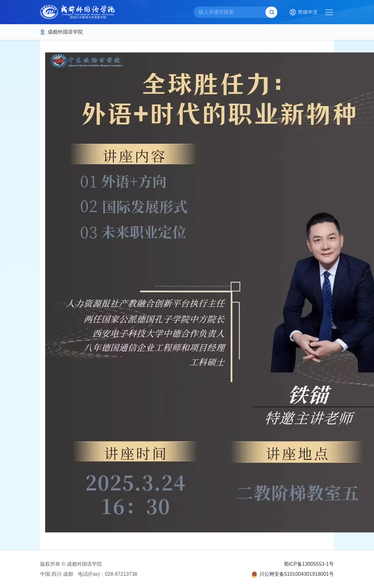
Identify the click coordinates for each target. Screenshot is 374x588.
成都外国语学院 (65, 32)
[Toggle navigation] (329, 12)
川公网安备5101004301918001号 (297, 574)
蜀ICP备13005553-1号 (309, 564)
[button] (303, 12)
